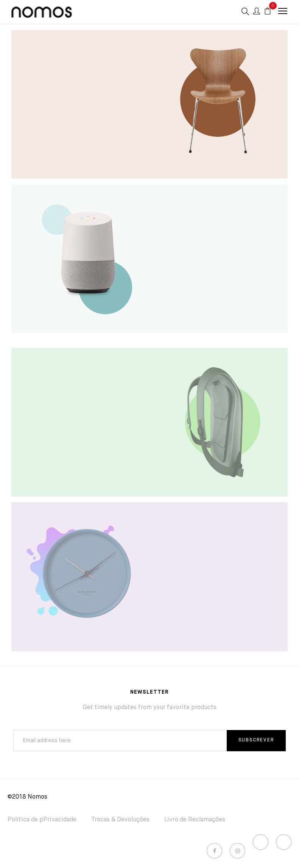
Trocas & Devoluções (120, 820)
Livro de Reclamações (195, 820)
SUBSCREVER (256, 740)
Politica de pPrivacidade (42, 820)
